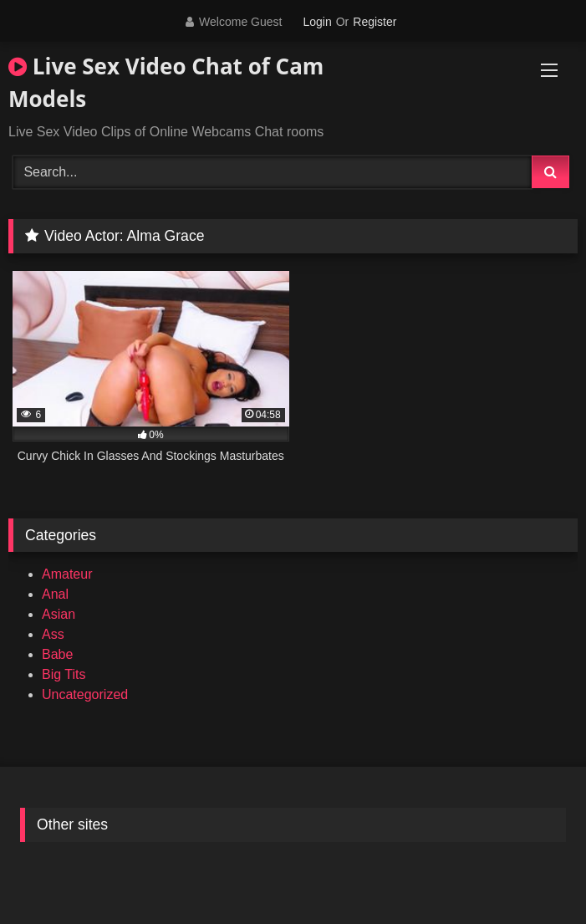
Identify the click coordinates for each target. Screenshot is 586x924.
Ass (53, 634)
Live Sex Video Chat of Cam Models (166, 82)
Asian (59, 614)
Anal (55, 594)
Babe (57, 654)
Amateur (67, 574)
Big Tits (64, 674)
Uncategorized (85, 694)
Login (317, 22)
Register (375, 22)
